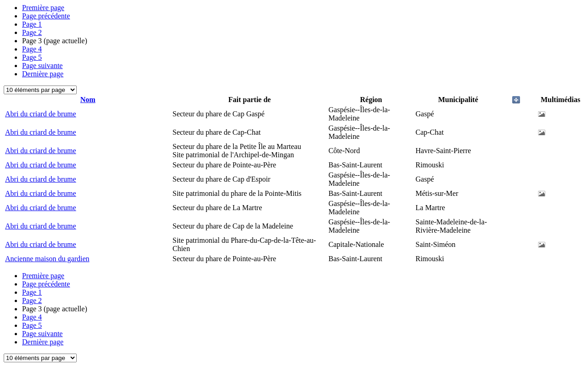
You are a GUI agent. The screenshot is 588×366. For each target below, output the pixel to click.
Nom (88, 100)
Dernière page (43, 74)
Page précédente (46, 16)
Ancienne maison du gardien (47, 259)
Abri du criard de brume (41, 114)
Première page (43, 8)
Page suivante (42, 66)
